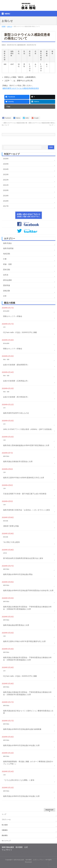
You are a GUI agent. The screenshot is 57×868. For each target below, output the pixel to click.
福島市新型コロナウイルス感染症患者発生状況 (21, 88)
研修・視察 (7, 264)
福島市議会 (7, 243)
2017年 (6, 206)
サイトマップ (6, 841)
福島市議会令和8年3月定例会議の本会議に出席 (21, 745)
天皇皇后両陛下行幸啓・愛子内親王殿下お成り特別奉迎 (25, 494)
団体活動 (7, 270)
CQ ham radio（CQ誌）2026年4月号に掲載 (20, 676)
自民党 (6, 275)
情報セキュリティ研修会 (13, 316)
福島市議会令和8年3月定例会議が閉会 (18, 574)
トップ (4, 814)
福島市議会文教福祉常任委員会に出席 (18, 461)
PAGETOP (50, 810)
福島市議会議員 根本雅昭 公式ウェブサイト (29, 860)
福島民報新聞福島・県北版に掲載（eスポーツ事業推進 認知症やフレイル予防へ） (28, 763)
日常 (5, 296)
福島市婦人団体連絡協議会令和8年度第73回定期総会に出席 (26, 445)
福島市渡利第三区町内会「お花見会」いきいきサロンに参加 (26, 510)
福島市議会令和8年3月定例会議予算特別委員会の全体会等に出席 (28, 590)
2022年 (6, 180)
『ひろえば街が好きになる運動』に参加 (19, 780)
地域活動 (7, 254)
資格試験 (7, 291)
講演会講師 (7, 280)
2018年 (6, 201)
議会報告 (5, 835)
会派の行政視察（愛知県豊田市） (16, 365)
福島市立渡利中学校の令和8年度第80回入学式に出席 (24, 478)
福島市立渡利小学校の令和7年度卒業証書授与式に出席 (24, 641)
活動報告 (5, 830)
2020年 (6, 190)
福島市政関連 (8, 248)
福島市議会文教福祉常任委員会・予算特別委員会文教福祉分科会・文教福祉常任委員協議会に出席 (27, 608)
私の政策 (5, 825)
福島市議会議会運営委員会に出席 (16, 625)
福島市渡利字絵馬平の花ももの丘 (16, 413)
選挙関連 (7, 285)
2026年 (6, 159)
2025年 (6, 164)
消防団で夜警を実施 (11, 526)
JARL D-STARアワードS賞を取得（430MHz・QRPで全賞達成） (28, 429)
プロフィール (6, 820)
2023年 (6, 174)
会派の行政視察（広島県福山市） (16, 381)
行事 (5, 259)
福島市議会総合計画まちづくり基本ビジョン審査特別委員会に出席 (28, 712)
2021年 (6, 185)
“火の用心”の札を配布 (11, 542)
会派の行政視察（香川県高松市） (16, 397)
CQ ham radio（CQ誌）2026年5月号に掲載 (20, 332)
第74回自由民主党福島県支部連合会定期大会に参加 (23, 558)
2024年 (6, 169)
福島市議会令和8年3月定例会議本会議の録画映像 (22, 729)
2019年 (6, 196)
